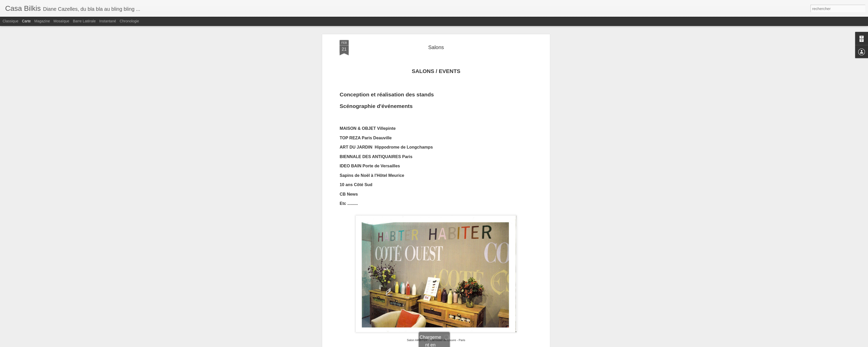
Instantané (108, 21)
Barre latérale (84, 21)
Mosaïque (61, 21)
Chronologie (129, 21)
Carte (26, 21)
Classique (10, 21)
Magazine (42, 21)
